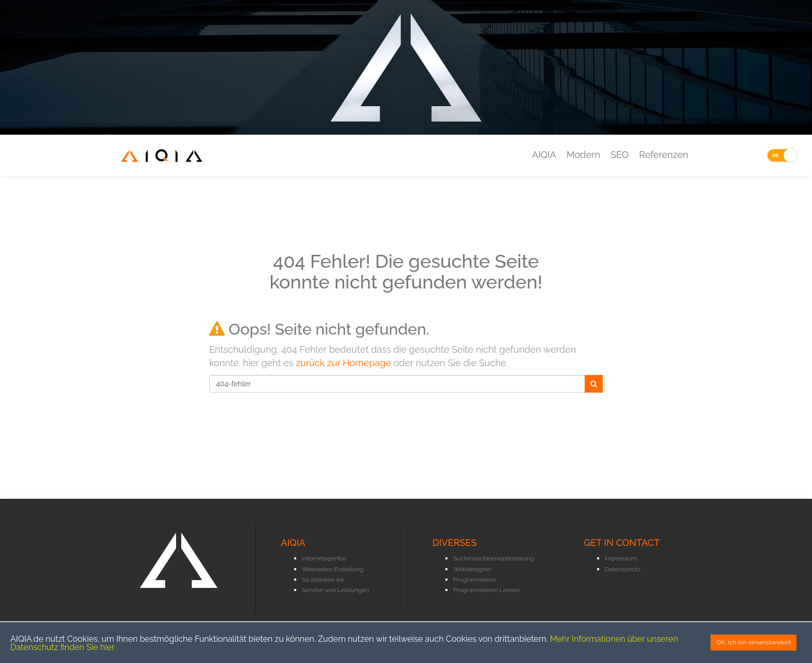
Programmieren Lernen (487, 590)
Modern (583, 155)
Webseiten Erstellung (333, 569)
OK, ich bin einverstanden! (753, 642)
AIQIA (544, 155)
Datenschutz (623, 569)
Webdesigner (473, 569)
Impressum (621, 558)
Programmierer (475, 580)
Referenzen (664, 155)
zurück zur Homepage (343, 363)
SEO (620, 155)
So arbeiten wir (323, 580)
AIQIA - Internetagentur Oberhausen (162, 162)
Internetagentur (324, 558)
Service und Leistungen (336, 590)
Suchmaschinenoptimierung (494, 558)
